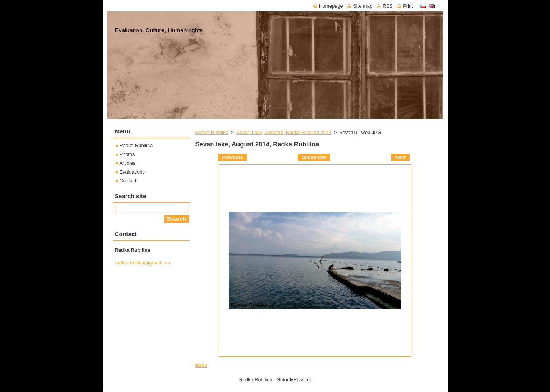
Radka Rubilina (212, 132)
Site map (363, 6)
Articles (128, 163)
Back (201, 365)
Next (401, 157)
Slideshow (314, 157)
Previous (233, 157)
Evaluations (132, 172)
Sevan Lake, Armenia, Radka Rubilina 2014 (284, 132)
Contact (128, 181)
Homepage (331, 6)
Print (408, 6)
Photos (127, 154)
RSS (387, 6)
